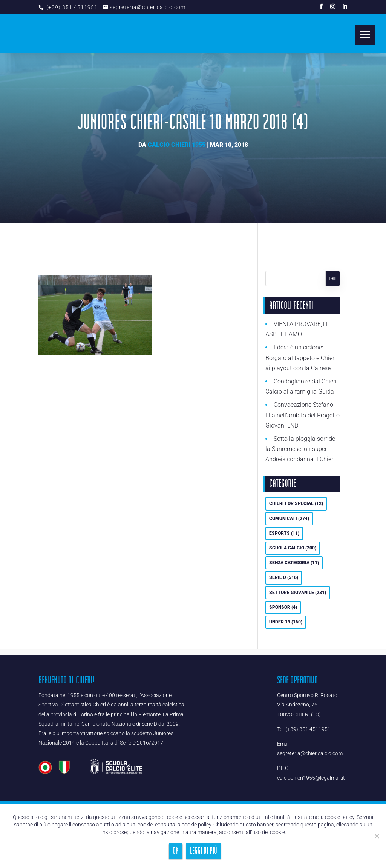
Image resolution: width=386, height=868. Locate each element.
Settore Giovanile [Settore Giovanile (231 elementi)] (298, 593)
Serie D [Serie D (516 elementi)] (284, 577)
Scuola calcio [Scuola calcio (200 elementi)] (293, 548)
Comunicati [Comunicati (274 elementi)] (289, 519)
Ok (176, 851)
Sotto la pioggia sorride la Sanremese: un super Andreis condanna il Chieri (300, 449)
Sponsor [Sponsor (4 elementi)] (283, 607)
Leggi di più (204, 851)
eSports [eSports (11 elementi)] (284, 533)
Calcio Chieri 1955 (177, 145)
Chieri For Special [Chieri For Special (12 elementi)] (296, 503)
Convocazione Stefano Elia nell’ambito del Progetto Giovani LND (303, 415)
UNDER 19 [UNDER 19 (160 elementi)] (286, 622)
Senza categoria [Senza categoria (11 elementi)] (294, 563)
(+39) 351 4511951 (71, 7)
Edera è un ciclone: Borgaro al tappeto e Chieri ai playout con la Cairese (301, 358)
